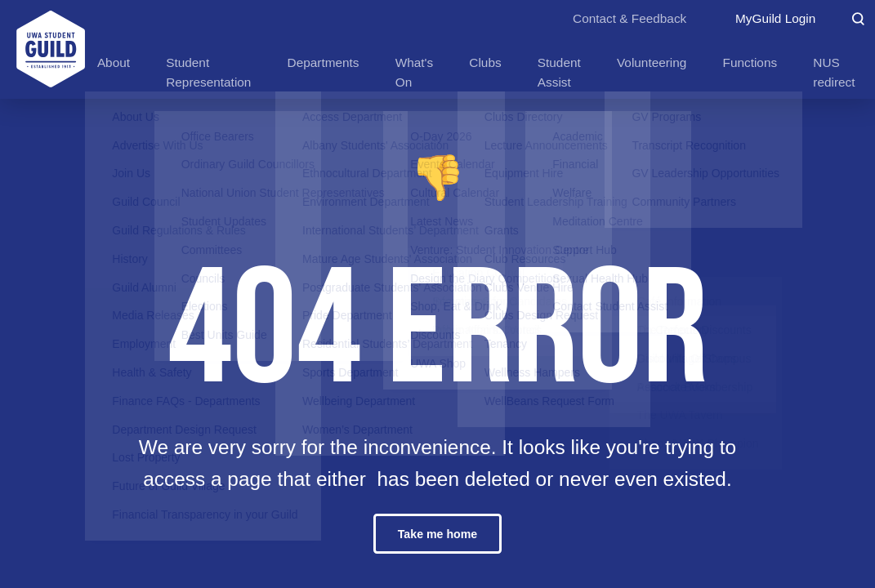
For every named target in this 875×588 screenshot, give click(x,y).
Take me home (437, 534)
